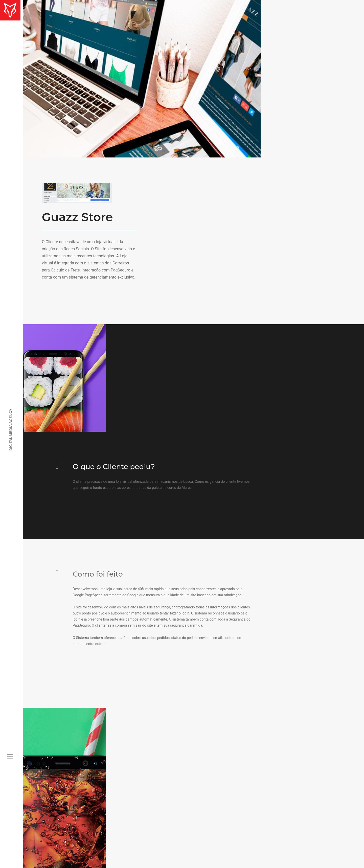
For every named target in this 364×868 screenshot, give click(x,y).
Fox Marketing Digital (94, 848)
